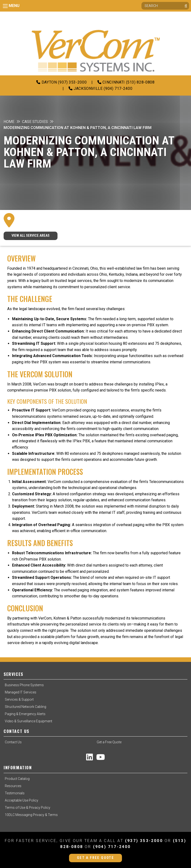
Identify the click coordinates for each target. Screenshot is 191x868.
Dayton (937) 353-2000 (61, 82)
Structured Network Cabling (25, 707)
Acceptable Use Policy (22, 800)
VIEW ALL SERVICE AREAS (31, 236)
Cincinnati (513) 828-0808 (126, 82)
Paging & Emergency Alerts (25, 714)
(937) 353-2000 (144, 841)
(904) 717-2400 (112, 847)
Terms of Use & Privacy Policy (28, 808)
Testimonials (15, 793)
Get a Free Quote (109, 742)
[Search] (165, 6)
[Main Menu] (5, 6)
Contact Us (13, 742)
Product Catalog (17, 779)
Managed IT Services (21, 692)
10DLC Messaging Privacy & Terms (31, 815)
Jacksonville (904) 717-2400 (101, 88)
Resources (13, 786)
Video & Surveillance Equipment (29, 721)
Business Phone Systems (24, 685)
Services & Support (19, 699)
